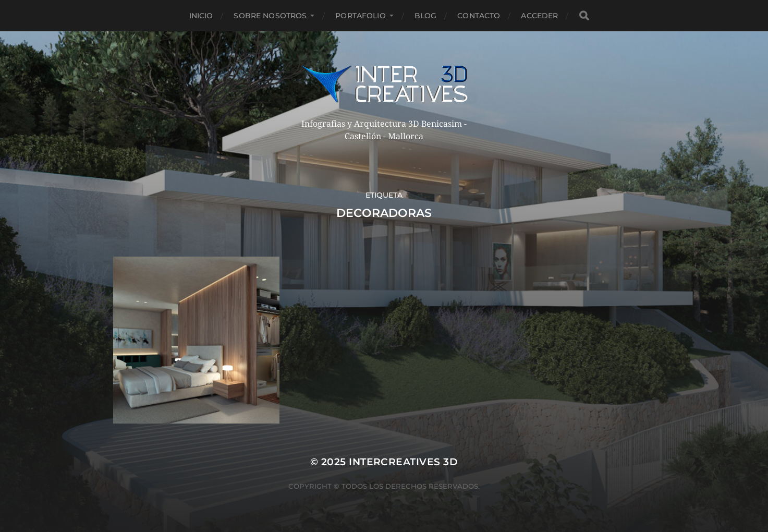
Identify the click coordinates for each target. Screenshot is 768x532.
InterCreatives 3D (403, 462)
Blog (426, 16)
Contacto (479, 16)
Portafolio (360, 16)
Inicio (201, 16)
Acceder (539, 16)
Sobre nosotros (270, 16)
